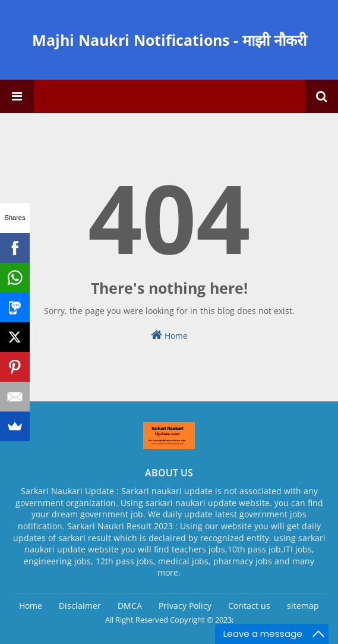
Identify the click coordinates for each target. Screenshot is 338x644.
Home (169, 335)
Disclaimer (80, 606)
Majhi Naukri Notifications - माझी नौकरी (169, 40)
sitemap (303, 606)
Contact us (249, 606)
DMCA (130, 606)
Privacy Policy (185, 606)
